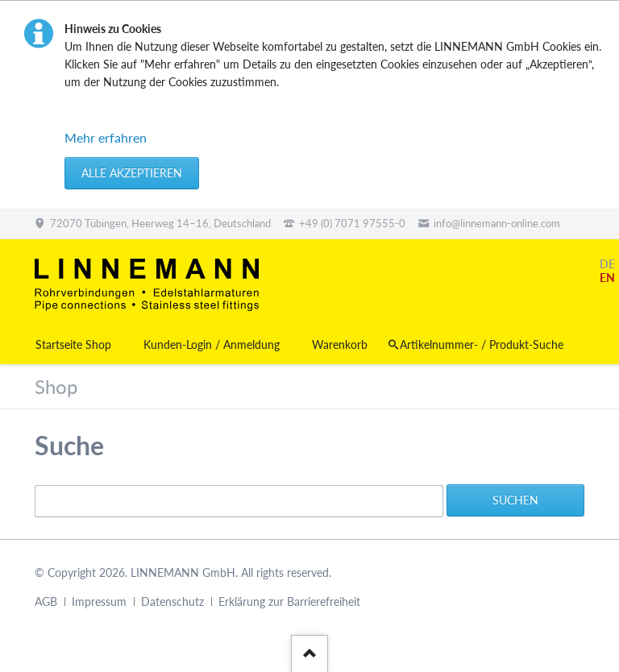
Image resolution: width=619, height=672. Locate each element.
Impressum (99, 601)
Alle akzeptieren (132, 173)
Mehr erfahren (106, 137)
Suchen (515, 500)
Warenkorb (340, 344)
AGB (46, 601)
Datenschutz (172, 601)
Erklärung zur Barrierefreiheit (289, 601)
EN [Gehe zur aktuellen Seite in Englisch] (607, 278)
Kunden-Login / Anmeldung (212, 344)
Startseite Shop (73, 344)
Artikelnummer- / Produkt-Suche (482, 344)
